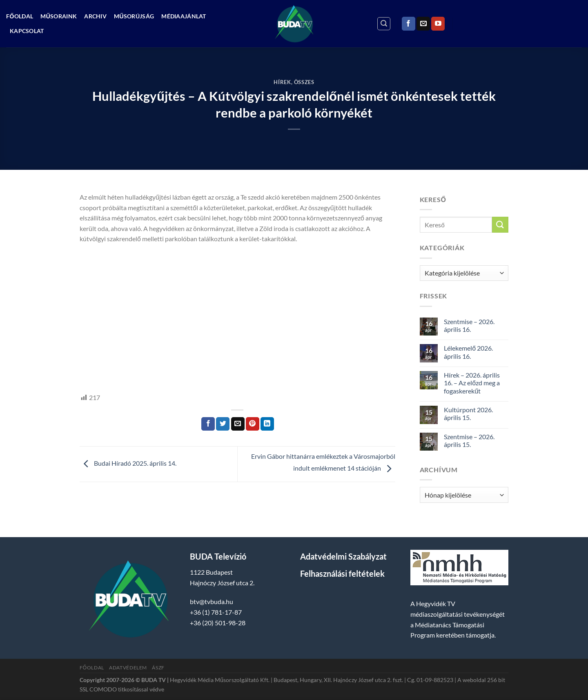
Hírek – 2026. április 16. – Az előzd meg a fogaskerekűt (472, 383)
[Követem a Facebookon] (409, 24)
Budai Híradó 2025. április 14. (128, 463)
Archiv (95, 16)
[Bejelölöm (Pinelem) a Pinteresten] (253, 424)
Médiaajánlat (184, 16)
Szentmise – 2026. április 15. (469, 440)
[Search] (384, 24)
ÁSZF (158, 668)
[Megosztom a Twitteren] (223, 424)
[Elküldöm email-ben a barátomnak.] (238, 424)
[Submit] (500, 225)
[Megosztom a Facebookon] (208, 424)
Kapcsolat (27, 31)
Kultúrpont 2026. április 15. (468, 413)
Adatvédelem (128, 668)
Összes (304, 82)
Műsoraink (59, 16)
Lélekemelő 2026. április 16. (468, 352)
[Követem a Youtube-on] (438, 24)
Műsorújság (134, 16)
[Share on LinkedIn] (267, 424)
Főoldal (20, 16)
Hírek (282, 82)
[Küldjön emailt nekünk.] (423, 24)
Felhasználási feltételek (342, 573)
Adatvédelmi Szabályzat (343, 556)
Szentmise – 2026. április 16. (469, 325)
